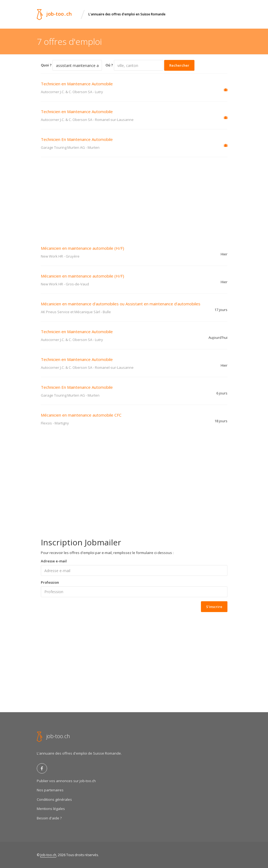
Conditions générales (54, 799)
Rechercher (179, 65)
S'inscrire (214, 607)
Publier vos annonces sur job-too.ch (66, 781)
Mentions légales (51, 809)
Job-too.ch (48, 855)
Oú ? (109, 65)
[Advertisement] (134, 198)
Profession (50, 582)
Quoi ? (46, 65)
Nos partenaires (50, 790)
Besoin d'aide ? (49, 818)
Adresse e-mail (54, 561)
